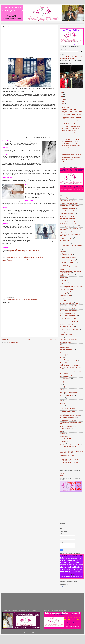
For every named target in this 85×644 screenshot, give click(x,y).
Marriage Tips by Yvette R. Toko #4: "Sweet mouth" (70, 372)
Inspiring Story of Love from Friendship (70, 120)
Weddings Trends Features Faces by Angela (71, 158)
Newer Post (6, 340)
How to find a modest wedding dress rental (68, 312)
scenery (61, 400)
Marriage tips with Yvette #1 (65, 373)
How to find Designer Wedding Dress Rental (69, 315)
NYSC (61, 384)
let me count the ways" (64, 348)
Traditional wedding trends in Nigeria (67, 421)
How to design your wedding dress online (68, 309)
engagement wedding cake (65, 295)
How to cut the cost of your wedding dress (68, 305)
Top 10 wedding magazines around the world (71, 127)
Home (4, 23)
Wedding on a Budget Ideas (65, 440)
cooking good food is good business (67, 274)
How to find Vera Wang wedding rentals (68, 318)
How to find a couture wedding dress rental (68, 310)
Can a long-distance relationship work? (68, 257)
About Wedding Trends (12, 23)
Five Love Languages (64, 297)
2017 (62, 98)
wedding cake (62, 433)
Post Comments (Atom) (13, 342)
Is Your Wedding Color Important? (67, 341)
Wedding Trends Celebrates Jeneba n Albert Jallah (70, 446)
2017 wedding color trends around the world (69, 212)
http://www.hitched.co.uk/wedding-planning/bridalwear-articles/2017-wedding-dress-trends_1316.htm (29, 256)
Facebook (62, 474)
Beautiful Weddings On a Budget (66, 239)
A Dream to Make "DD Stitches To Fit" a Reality (72, 153)
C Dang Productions (64, 256)
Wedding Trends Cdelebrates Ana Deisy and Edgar (70, 445)
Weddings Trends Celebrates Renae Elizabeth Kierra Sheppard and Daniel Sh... (70, 457)
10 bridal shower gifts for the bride (67, 200)
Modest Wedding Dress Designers (67, 375)
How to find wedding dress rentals (67, 320)
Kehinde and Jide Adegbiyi (65, 343)
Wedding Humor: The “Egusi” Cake (67, 438)
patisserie (62, 388)
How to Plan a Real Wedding (68, 159)
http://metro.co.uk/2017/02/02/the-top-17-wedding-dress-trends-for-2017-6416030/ (24, 258)
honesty (61, 299)
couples (61, 276)
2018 (62, 96)
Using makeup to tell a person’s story (67, 427)
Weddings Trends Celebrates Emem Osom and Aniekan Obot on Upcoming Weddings (71, 452)
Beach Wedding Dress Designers (66, 237)
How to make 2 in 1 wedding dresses (67, 325)
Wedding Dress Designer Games (66, 435)
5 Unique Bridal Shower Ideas (66, 220)
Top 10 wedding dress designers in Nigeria (71, 128)
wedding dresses (63, 437)
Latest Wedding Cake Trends (66, 346)
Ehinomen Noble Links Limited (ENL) (67, 289)
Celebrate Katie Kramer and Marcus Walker (69, 261)
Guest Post (41, 23)
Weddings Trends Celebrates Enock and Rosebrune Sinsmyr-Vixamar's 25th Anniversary (70, 455)
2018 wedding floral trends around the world (69, 215)
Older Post (54, 340)
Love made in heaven (64, 356)
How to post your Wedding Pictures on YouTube (69, 329)
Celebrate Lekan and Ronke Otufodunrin (68, 262)
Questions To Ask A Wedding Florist (67, 395)
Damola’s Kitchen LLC (64, 279)
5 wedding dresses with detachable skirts (68, 223)
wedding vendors (63, 448)
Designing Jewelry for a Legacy (68, 132)
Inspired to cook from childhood (66, 334)
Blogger (61, 632)
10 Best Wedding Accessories (66, 197)
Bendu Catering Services (65, 240)
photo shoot (62, 389)
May (63, 162)
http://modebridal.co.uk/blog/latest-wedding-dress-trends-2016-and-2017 (25, 250)
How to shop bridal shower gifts (66, 331)
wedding (61, 432)
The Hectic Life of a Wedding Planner (67, 411)
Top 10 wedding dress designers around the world (70, 416)
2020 (62, 93)
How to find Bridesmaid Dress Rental (67, 314)
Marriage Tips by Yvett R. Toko (66, 364)
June (63, 103)
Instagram (62, 338)
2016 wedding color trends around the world (69, 205)
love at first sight (63, 354)
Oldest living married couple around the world (69, 386)
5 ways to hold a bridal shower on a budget (68, 222)
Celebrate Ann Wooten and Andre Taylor (68, 259)
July (63, 101)
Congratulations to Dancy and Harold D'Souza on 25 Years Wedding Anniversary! (70, 272)
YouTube (61, 475)
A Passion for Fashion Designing (69, 122)
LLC (60, 351)
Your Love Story (23, 23)
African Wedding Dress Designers (69, 130)
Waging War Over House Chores (66, 430)
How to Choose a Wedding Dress (66, 302)
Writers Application (70, 23)
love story (62, 357)
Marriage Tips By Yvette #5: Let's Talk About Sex (70, 366)
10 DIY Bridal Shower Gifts (65, 202)
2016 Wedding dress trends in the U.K (14, 299)
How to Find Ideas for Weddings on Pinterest (71, 145)
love (60, 353)
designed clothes (63, 281)
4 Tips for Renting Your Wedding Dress (68, 217)
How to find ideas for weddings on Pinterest (69, 317)
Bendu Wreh (62, 242)
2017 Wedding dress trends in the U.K (30, 299)
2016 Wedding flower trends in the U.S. (70, 142)
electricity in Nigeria (64, 294)
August (64, 100)
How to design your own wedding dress (68, 307)
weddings (62, 450)
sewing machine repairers (65, 402)
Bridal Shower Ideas (64, 248)
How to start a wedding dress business (68, 333)
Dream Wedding (33, 23)
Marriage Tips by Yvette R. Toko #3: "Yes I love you (70, 370)
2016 (62, 164)
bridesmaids (62, 251)
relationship (62, 397)
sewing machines (63, 404)
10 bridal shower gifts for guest (66, 199)
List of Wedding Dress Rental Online (67, 349)
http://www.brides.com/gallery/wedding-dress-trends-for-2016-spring (21, 249)
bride (61, 250)
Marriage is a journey (64, 362)
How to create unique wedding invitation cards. (69, 304)
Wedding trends (63, 443)
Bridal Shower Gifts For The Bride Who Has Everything (71, 245)
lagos (61, 344)
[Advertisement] (13, 43)
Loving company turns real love (66, 359)
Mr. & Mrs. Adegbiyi (64, 377)
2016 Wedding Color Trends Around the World (71, 140)
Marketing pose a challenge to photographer (69, 361)
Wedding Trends (62, 586)
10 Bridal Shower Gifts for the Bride (69, 110)
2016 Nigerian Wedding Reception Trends (68, 204)
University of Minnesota (64, 425)
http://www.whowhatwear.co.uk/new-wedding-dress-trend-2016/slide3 (26, 252)
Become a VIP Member (58, 23)
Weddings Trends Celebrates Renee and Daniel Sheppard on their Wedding (69, 460)
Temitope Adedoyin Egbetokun (66, 407)
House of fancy (63, 300)
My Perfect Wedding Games (65, 378)
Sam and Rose (63, 399)
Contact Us (48, 23)
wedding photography (64, 442)
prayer (61, 391)
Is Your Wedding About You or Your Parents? (69, 339)
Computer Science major (65, 270)
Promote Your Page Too (64, 589)
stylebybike (62, 405)
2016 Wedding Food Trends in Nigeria (67, 210)
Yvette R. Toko (63, 467)
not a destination (63, 383)
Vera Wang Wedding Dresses (68, 108)
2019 (62, 94)
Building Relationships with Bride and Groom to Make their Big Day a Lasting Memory (71, 254)
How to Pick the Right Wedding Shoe (67, 326)
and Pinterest (62, 233)
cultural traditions (63, 277)
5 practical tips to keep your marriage (67, 218)
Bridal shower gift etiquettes (65, 244)
